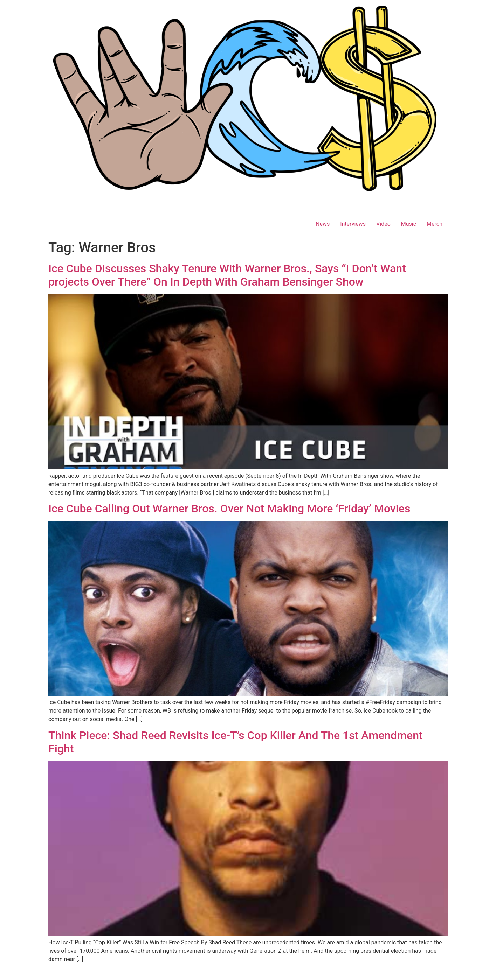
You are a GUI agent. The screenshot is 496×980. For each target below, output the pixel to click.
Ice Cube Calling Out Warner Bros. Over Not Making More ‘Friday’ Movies (229, 509)
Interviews (353, 224)
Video (383, 224)
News (323, 224)
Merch (435, 224)
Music (409, 224)
